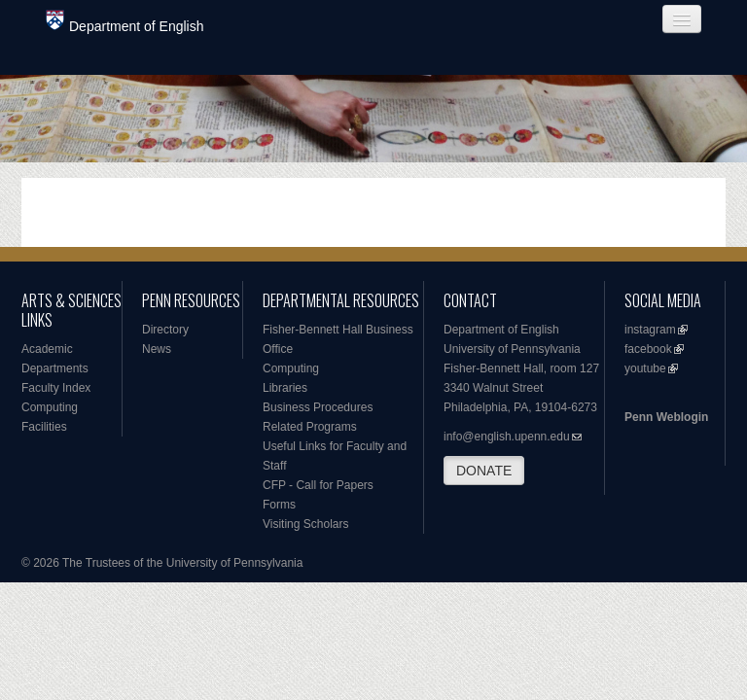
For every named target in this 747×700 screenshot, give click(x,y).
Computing (50, 407)
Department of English (125, 22)
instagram (650, 330)
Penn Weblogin (666, 417)
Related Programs (310, 427)
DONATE (484, 471)
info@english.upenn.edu (507, 437)
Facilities (44, 427)
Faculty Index (56, 388)
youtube (645, 368)
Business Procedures (318, 407)
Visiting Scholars (306, 524)
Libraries (285, 388)
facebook (648, 349)
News (157, 349)
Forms (279, 505)
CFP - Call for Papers (318, 485)
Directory (165, 330)
